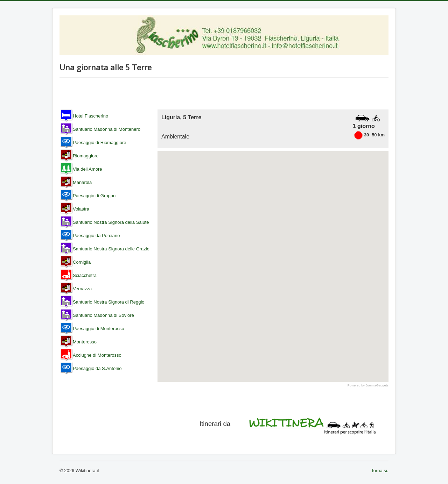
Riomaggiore (86, 156)
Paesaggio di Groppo (94, 196)
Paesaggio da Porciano (96, 236)
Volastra (81, 209)
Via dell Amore (87, 169)
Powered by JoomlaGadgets (368, 385)
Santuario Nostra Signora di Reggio (109, 302)
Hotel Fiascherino (90, 116)
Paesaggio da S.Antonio (97, 368)
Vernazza (82, 289)
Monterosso (85, 342)
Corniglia (82, 262)
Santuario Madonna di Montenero (107, 129)
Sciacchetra (85, 275)
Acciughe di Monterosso (97, 355)
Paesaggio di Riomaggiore (99, 143)
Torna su (380, 471)
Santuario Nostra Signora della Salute (111, 222)
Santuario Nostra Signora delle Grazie (111, 249)
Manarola (82, 182)
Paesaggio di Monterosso (99, 329)
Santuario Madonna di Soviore (103, 315)
